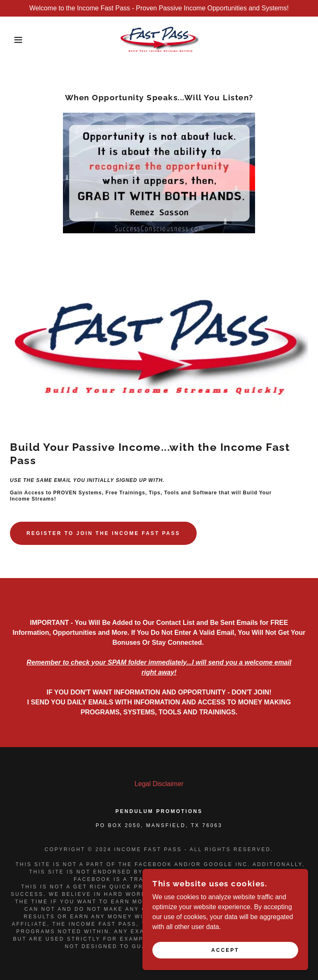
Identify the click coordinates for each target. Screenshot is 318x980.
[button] (16, 40)
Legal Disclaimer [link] (159, 784)
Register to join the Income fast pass (103, 533)
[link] (159, 40)
